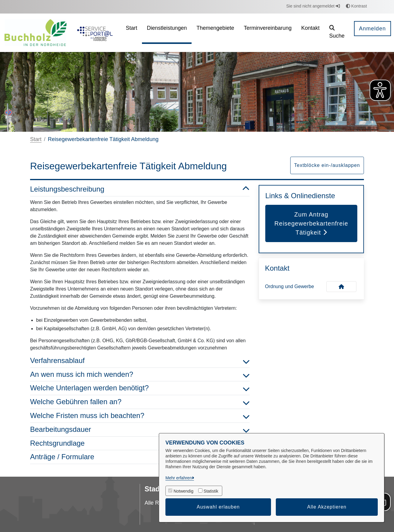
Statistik (211, 491)
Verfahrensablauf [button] (140, 361)
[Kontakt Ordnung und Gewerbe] (341, 287)
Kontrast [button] (356, 6)
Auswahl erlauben (218, 507)
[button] (337, 33)
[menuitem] (131, 33)
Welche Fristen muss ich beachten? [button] (140, 416)
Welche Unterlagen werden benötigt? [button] (140, 388)
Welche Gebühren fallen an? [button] (140, 402)
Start (36, 139)
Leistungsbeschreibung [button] (140, 189)
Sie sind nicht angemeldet (313, 6)
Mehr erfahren (179, 478)
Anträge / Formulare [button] (140, 457)
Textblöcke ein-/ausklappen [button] (327, 165)
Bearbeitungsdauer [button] (140, 430)
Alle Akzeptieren (327, 507)
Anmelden (372, 29)
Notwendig (183, 491)
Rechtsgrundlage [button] (140, 443)
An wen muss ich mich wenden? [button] (140, 375)
